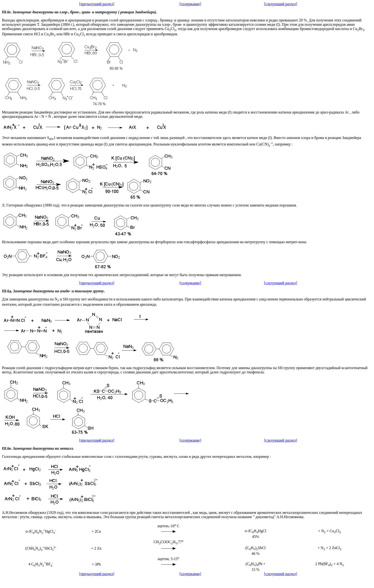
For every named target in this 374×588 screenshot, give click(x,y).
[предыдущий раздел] (97, 4)
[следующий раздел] (281, 4)
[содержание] (190, 4)
